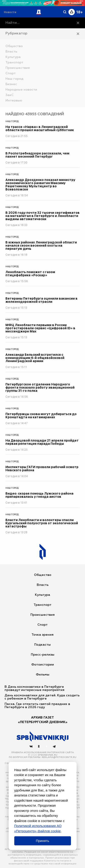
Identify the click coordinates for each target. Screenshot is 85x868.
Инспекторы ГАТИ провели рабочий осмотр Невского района (42, 469)
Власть (43, 585)
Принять (42, 841)
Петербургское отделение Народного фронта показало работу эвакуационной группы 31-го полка (40, 387)
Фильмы (43, 675)
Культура (42, 595)
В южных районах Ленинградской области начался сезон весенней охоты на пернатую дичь (41, 245)
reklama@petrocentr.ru (59, 757)
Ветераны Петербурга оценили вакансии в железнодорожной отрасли (41, 300)
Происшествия (42, 615)
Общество (43, 575)
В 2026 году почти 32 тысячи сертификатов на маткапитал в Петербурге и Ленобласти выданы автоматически (42, 216)
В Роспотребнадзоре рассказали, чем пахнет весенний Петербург (37, 155)
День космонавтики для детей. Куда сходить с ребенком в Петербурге (42, 697)
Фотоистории (43, 665)
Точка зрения (42, 635)
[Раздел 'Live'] (11, 12)
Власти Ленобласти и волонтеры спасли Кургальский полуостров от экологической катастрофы (42, 523)
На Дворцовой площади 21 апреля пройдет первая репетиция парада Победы (42, 442)
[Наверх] (43, 736)
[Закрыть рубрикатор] (78, 34)
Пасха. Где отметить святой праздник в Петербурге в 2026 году (37, 706)
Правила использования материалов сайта (43, 753)
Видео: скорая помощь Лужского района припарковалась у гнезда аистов (39, 495)
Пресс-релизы (43, 655)
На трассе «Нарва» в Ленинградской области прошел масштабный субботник (40, 128)
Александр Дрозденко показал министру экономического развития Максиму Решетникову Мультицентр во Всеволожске (40, 185)
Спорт (42, 625)
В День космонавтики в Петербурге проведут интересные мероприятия (34, 688)
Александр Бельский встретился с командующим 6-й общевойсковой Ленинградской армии (35, 358)
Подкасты (42, 645)
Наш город (12, 121)
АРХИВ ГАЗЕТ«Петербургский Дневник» (43, 720)
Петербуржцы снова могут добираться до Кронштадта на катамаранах (41, 416)
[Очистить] (78, 23)
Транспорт (42, 605)
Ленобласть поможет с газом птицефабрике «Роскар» (30, 274)
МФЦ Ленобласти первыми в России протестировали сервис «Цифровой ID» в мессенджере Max (40, 328)
